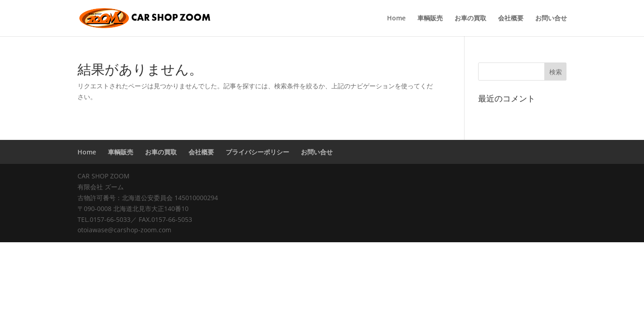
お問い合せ (551, 19)
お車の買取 (470, 19)
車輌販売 (430, 19)
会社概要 (511, 19)
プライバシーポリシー (257, 152)
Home (396, 19)
